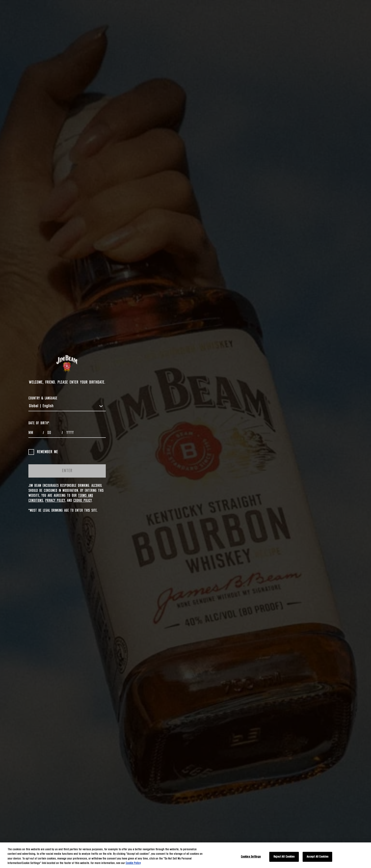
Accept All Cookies (318, 857)
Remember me (43, 452)
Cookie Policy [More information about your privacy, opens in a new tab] (133, 863)
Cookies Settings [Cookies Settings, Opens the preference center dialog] (251, 857)
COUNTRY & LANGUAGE (43, 398)
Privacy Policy (55, 501)
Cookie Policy (82, 501)
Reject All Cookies (284, 857)
